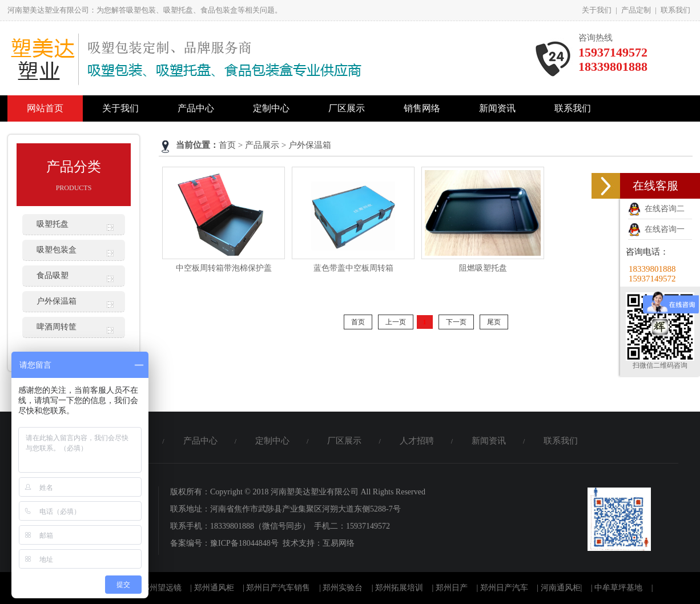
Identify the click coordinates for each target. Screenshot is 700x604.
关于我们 (597, 10)
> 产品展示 (259, 145)
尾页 (494, 322)
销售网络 (422, 108)
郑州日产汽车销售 (278, 588)
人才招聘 (417, 441)
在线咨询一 (656, 229)
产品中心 (196, 108)
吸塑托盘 (53, 224)
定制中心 (271, 108)
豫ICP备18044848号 (244, 543)
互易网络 (339, 543)
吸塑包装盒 (57, 250)
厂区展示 (347, 108)
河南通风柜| (562, 588)
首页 (227, 145)
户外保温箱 (57, 301)
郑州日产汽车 (504, 588)
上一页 (396, 322)
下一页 (456, 322)
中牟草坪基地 (618, 588)
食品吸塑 (53, 275)
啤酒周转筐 (57, 327)
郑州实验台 (343, 588)
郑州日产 (452, 588)
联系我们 (675, 10)
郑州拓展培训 (399, 588)
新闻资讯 (497, 108)
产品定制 (636, 10)
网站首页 (45, 108)
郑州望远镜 (162, 588)
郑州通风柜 (214, 588)
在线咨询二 (656, 209)
